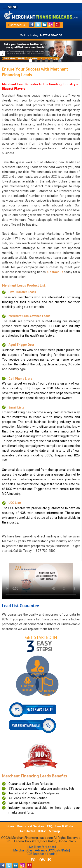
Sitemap (55, 831)
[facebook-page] (3, 865)
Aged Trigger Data (21, 345)
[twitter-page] (9, 865)
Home (10, 827)
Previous (3, 54)
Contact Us (17, 25)
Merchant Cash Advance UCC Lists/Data (41, 850)
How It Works (64, 827)
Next (79, 54)
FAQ (50, 827)
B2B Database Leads (41, 854)
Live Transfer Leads (22, 292)
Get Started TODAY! (33, 831)
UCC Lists (15, 503)
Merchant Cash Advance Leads (29, 316)
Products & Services (31, 827)
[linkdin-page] (15, 865)
